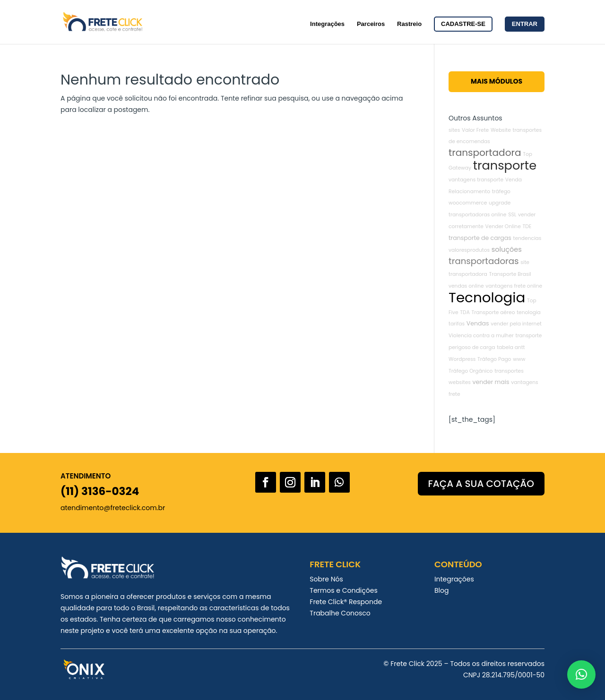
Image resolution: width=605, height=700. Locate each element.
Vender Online (503, 226)
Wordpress (462, 359)
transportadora (485, 153)
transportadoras (484, 261)
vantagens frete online (514, 286)
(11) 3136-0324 (100, 491)
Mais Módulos (497, 81)
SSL (512, 215)
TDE (527, 226)
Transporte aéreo (493, 312)
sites (454, 130)
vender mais (491, 382)
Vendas (478, 323)
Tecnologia (487, 297)
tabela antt (511, 347)
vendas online (466, 286)
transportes (509, 371)
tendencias (527, 238)
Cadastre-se (463, 24)
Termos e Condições (343, 590)
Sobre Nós (326, 579)
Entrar (525, 24)
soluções (507, 249)
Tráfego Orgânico (471, 371)
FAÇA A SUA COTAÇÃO (481, 484)
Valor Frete (475, 130)
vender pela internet (516, 324)
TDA (465, 312)
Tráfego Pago (494, 359)
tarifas (457, 324)
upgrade (500, 203)
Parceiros (371, 24)
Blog (441, 590)
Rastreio (409, 24)
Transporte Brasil (510, 274)
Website (501, 130)
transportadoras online (477, 215)
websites (460, 382)
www (519, 359)
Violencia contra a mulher (481, 336)
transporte (505, 165)
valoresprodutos (469, 250)
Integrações (327, 24)
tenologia (529, 312)
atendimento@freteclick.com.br (113, 508)
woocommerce (468, 203)
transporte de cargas (480, 238)
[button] (581, 674)
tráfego (501, 192)
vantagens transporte (476, 180)
